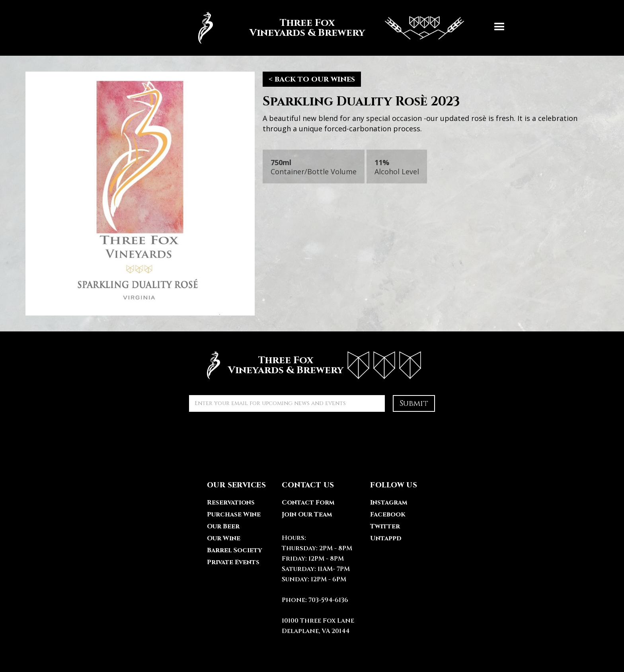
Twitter (385, 526)
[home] (327, 28)
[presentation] (250, 435)
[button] (499, 28)
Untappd (386, 538)
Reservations (231, 503)
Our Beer (223, 526)
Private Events (233, 562)
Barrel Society (234, 550)
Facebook (388, 514)
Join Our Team (307, 514)
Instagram (389, 503)
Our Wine (224, 538)
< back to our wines (312, 79)
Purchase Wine (234, 514)
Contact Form (308, 503)
